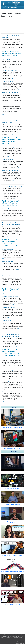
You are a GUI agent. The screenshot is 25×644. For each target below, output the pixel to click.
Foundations (3, 638)
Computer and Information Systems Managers (10, 122)
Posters (22, 636)
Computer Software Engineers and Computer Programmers (12, 224)
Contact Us (6, 639)
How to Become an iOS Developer (13, 448)
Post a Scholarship (18, 635)
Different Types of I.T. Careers (13, 604)
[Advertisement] (12, 619)
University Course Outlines (12, 638)
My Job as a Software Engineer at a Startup (13, 555)
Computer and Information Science (10, 71)
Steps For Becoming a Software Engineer (12, 428)
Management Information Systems (10, 93)
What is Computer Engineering (13, 488)
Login (9, 8)
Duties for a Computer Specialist (12, 588)
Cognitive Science (6, 60)
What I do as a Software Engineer (12, 539)
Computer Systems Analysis (9, 147)
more (11, 49)
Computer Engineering (7, 249)
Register (14, 8)
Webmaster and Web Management (10, 105)
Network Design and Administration (10, 381)
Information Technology (7, 82)
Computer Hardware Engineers (12, 186)
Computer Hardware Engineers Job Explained (13, 472)
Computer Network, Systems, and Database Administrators (11, 335)
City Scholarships (16, 636)
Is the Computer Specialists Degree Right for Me (12, 572)
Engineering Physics (7, 209)
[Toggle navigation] (4, 8)
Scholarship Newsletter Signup (7, 635)
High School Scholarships (6, 636)
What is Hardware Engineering (12, 505)
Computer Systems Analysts (11, 276)
